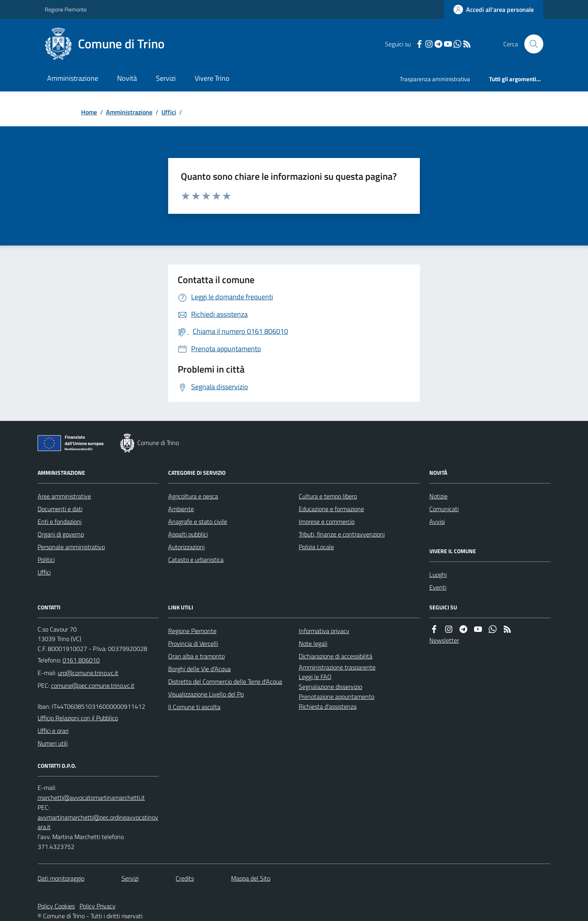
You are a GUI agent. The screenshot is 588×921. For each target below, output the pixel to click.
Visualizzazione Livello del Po (206, 694)
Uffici (169, 112)
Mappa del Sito (251, 878)
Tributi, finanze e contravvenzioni (342, 534)
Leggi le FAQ (315, 677)
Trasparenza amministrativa (435, 79)
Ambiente (181, 509)
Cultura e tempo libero (328, 496)
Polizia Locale (316, 547)
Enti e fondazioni (60, 521)
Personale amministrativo (71, 547)
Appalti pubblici (188, 534)
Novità (127, 78)
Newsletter (444, 640)
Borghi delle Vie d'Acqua (199, 669)
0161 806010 (81, 660)
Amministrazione (73, 78)
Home (89, 112)
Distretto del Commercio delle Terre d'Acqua (225, 681)
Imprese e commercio (327, 521)
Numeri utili (53, 743)
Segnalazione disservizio (330, 687)
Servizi (166, 78)
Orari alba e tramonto (196, 656)
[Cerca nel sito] (531, 44)
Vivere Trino (212, 78)
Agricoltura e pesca (193, 496)
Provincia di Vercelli (193, 643)
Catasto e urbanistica (196, 559)
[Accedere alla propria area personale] (494, 10)
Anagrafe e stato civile (198, 521)
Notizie (438, 496)
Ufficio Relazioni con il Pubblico (78, 718)
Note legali (313, 643)
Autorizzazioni (186, 547)
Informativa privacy (324, 631)
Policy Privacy (98, 906)
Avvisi (437, 521)
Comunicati (444, 509)
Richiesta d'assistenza (328, 706)
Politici (46, 559)
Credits (185, 878)
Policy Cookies (56, 906)
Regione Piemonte (66, 9)
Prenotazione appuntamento (337, 696)
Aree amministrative (64, 496)
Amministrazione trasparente (337, 667)
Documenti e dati (60, 509)
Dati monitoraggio (61, 878)
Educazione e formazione (331, 509)
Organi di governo (61, 534)
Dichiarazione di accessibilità (336, 656)
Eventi (438, 587)
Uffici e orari (53, 731)
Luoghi (438, 575)
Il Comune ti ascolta (194, 707)
